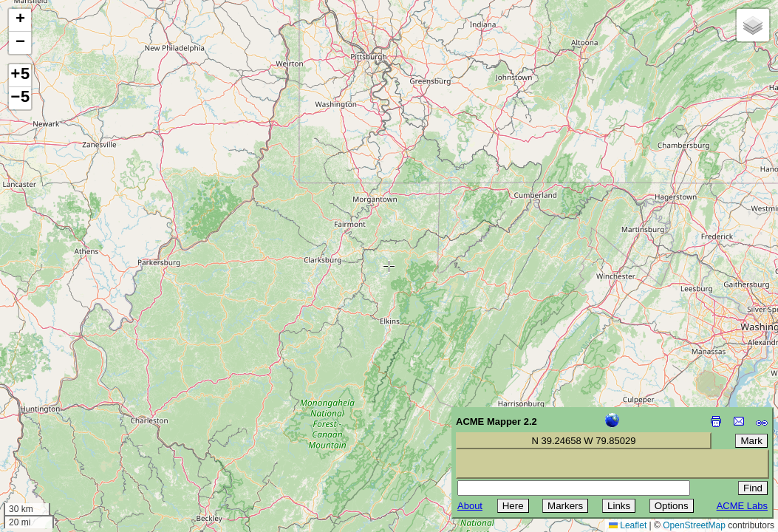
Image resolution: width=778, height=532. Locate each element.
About (470, 506)
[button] (20, 20)
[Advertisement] (78, 427)
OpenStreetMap (694, 525)
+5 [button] (20, 75)
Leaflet (628, 525)
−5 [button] (20, 98)
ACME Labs (742, 506)
